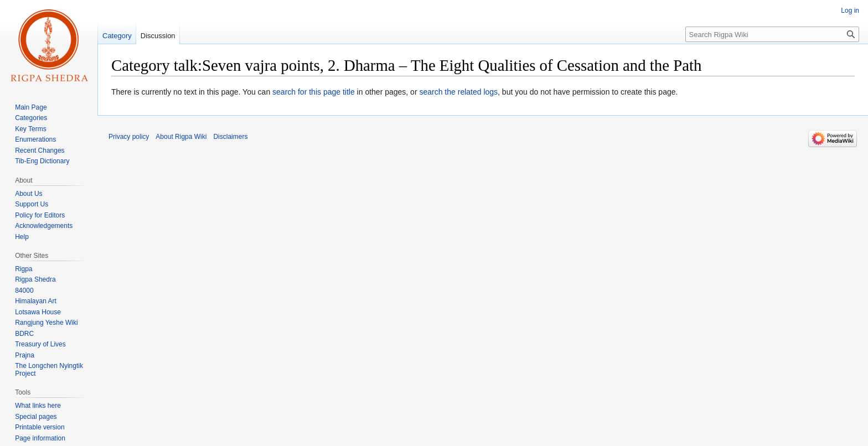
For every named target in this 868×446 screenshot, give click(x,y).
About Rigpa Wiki (181, 137)
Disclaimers (230, 137)
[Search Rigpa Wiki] (772, 34)
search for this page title (314, 92)
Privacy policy (129, 137)
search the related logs (458, 92)
